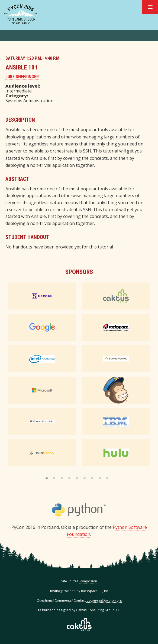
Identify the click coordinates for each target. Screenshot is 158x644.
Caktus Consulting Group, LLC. (99, 610)
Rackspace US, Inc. (95, 591)
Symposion (88, 581)
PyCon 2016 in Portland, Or (21, 14)
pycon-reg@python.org (104, 600)
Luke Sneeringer (22, 77)
